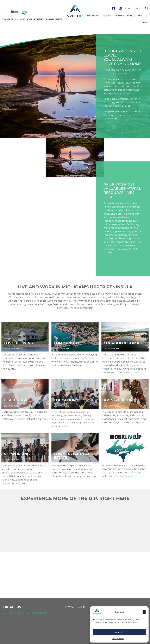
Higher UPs (93, 16)
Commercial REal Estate (72, 456)
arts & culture (119, 400)
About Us (143, 16)
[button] (144, 612)
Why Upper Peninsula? (13, 19)
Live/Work (107, 16)
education (65, 400)
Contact (144, 23)
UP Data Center (54, 19)
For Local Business (125, 16)
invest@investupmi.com (16, 613)
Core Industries (36, 19)
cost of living (18, 343)
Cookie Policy (118, 639)
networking (17, 454)
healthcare (16, 400)
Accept (119, 632)
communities (67, 343)
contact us (11, 607)
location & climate (124, 343)
